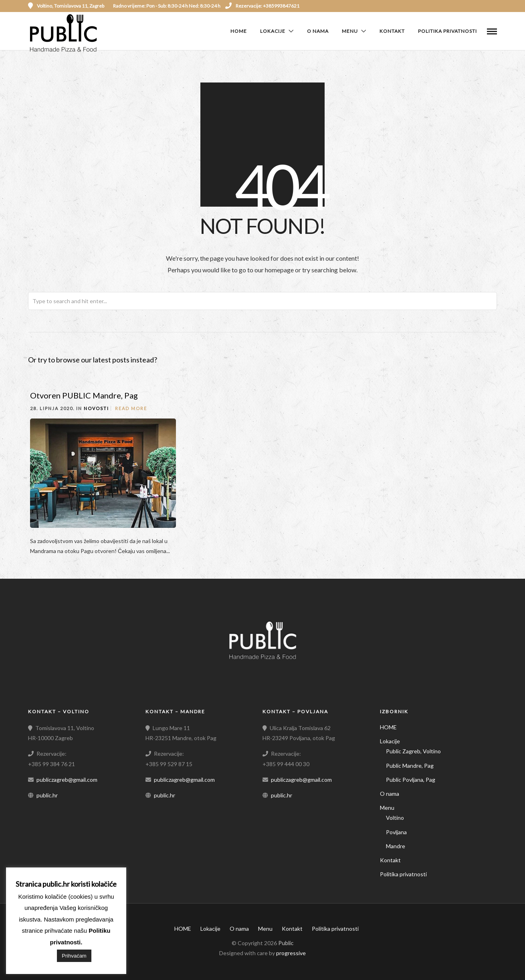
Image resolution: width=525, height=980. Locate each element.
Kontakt (392, 31)
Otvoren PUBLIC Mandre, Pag (84, 395)
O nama (318, 31)
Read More (131, 408)
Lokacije (273, 31)
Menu (350, 31)
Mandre (396, 846)
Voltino (395, 818)
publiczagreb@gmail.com (67, 780)
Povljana (396, 832)
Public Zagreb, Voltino (413, 751)
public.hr (47, 795)
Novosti (96, 408)
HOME (239, 31)
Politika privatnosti (447, 31)
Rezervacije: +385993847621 (262, 6)
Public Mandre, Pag (410, 766)
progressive (291, 953)
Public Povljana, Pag (411, 780)
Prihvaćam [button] (74, 956)
